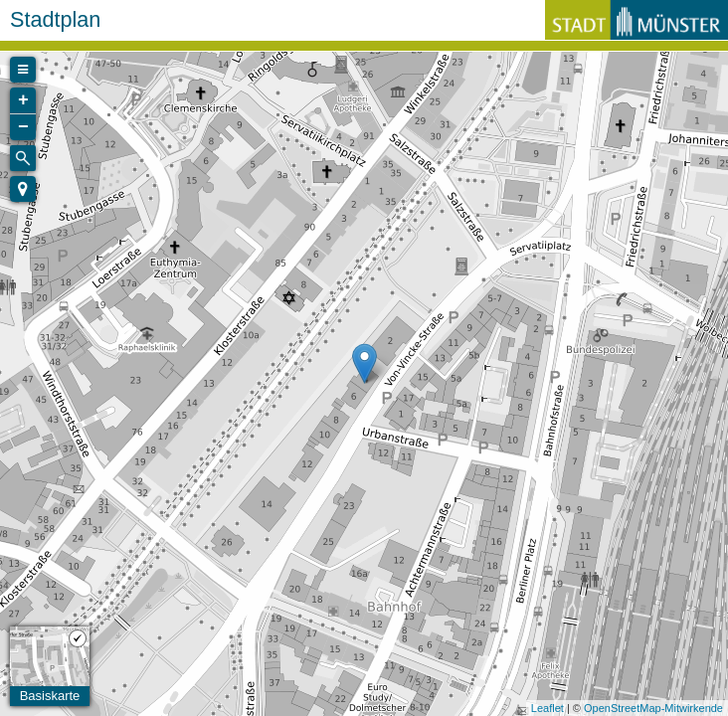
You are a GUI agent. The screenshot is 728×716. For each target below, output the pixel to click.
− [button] (23, 127)
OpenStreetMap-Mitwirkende (653, 708)
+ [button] (23, 100)
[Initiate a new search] (23, 158)
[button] (23, 189)
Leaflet (547, 708)
